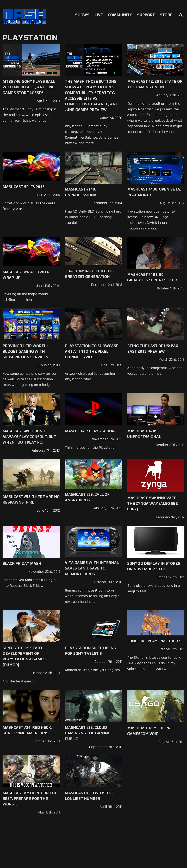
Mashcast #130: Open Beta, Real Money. (154, 192)
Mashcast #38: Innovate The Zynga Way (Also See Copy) (152, 503)
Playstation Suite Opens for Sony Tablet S (90, 651)
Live (99, 15)
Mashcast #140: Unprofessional (82, 192)
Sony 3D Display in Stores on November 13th (154, 566)
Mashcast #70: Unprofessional (144, 434)
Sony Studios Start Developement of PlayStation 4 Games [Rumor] (24, 656)
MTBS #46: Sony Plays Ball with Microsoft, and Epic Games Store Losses (29, 87)
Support (146, 15)
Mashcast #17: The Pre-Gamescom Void (151, 731)
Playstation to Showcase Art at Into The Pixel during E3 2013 (92, 351)
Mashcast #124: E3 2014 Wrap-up (26, 275)
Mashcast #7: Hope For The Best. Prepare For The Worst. (30, 798)
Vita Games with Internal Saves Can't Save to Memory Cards (92, 568)
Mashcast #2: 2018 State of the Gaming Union (155, 84)
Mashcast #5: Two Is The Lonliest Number (89, 796)
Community (120, 15)
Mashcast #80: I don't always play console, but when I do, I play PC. (29, 437)
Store (166, 15)
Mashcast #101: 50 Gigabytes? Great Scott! (152, 277)
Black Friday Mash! (23, 563)
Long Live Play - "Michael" (154, 641)
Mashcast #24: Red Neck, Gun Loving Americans (27, 730)
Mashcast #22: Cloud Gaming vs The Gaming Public (88, 733)
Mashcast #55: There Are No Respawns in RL (31, 499)
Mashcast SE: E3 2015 (24, 187)
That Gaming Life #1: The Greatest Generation (90, 274)
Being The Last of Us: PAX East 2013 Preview (153, 348)
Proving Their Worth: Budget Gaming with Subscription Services (25, 351)
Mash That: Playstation (90, 431)
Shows (82, 15)
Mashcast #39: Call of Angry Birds (87, 497)
